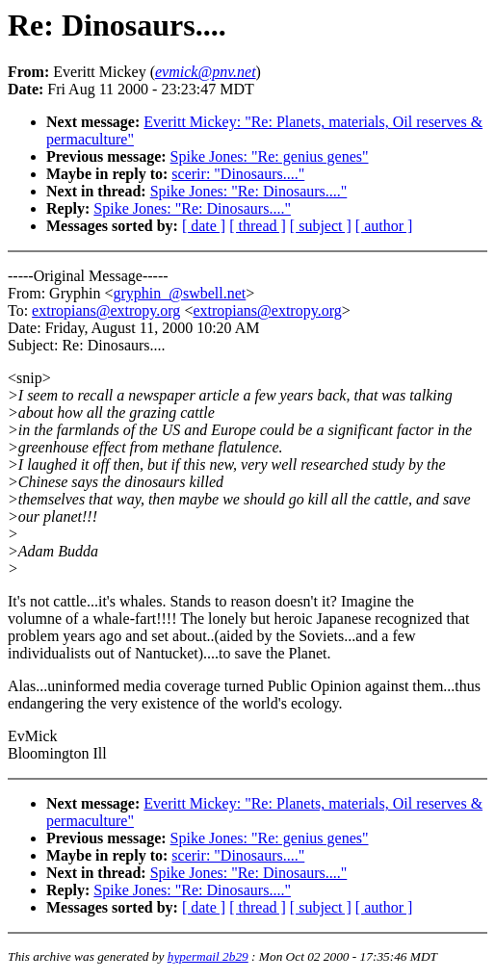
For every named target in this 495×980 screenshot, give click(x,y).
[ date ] (204, 226)
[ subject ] (321, 226)
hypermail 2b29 (208, 956)
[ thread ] (258, 226)
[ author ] (384, 226)
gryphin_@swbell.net (179, 293)
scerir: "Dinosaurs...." (238, 174)
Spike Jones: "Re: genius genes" (270, 156)
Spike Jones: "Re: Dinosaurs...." (249, 191)
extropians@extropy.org (106, 310)
